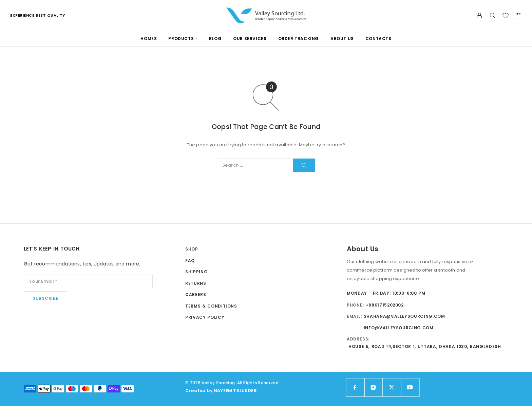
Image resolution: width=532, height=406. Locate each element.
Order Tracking (299, 39)
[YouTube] (410, 387)
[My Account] (480, 16)
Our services (250, 39)
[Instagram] (374, 387)
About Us (342, 39)
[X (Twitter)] (392, 387)
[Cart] (519, 16)
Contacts (378, 39)
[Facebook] (355, 387)
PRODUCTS (181, 39)
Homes (149, 39)
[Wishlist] (506, 16)
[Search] (493, 16)
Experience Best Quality (38, 15)
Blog (215, 39)
